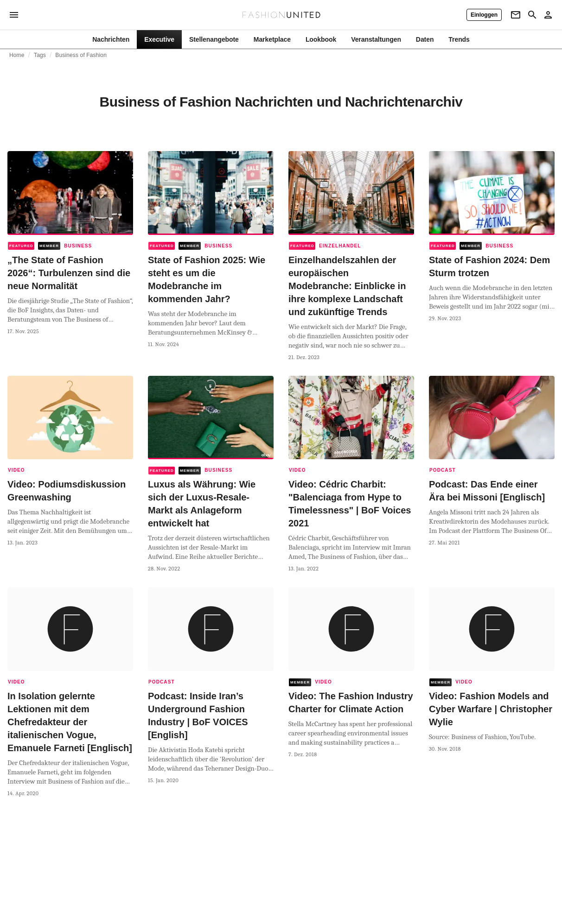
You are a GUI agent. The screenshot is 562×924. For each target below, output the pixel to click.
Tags (40, 55)
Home (17, 55)
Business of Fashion (81, 55)
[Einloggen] (484, 15)
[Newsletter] (516, 15)
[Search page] (532, 15)
